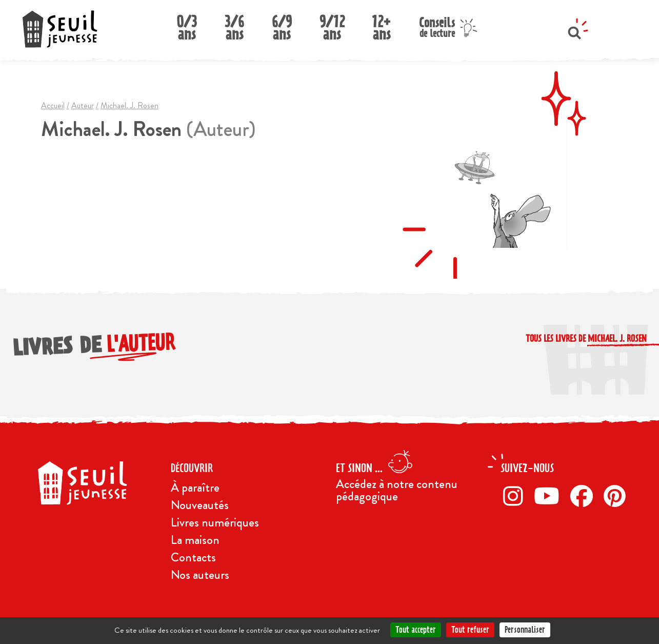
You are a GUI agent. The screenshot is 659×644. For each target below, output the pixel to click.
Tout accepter (416, 630)
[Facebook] (584, 496)
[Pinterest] (617, 496)
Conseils (437, 26)
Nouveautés (200, 505)
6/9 (282, 25)
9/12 (332, 25)
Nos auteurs (200, 575)
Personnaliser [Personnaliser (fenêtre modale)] (525, 630)
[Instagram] (516, 496)
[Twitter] (550, 496)
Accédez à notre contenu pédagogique (397, 490)
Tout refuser (470, 630)
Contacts (193, 557)
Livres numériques (215, 522)
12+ (382, 25)
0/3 (187, 25)
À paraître (195, 487)
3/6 (234, 25)
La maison (195, 540)
